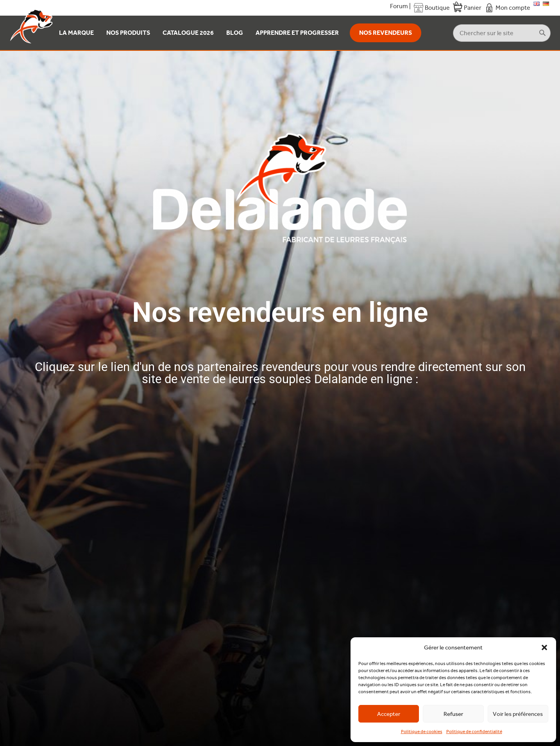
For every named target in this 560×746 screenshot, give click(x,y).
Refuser (453, 714)
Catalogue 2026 (188, 33)
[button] (544, 647)
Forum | (400, 6)
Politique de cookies (422, 732)
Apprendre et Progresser (297, 33)
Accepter (389, 714)
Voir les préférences (518, 714)
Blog (235, 33)
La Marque (76, 33)
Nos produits (128, 33)
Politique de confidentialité (474, 732)
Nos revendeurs (386, 33)
